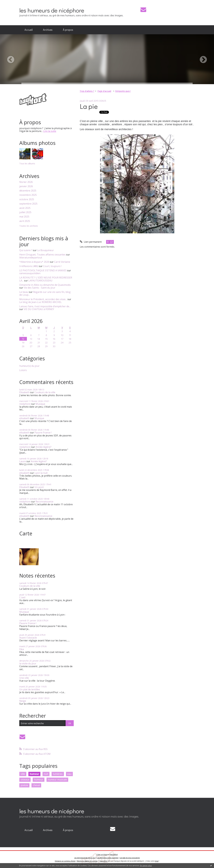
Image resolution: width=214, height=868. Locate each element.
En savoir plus (146, 866)
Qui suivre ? (26, 250)
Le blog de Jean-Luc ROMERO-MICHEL (40, 302)
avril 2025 (25, 221)
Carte (26, 533)
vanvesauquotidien (30, 273)
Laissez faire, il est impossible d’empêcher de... (45, 306)
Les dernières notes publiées (108, 858)
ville (23, 774)
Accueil (29, 30)
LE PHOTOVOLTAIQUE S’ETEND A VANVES (43, 270)
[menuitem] (29, 30)
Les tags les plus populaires (130, 858)
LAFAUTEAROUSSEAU (40, 281)
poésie (24, 785)
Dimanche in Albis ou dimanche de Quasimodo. (45, 285)
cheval (36, 785)
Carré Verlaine (62, 262)
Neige (23, 701)
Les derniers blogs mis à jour (85, 858)
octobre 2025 (27, 199)
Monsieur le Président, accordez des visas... (43, 299)
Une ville (24, 678)
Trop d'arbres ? (87, 91)
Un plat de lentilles (30, 689)
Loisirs (23, 370)
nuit (46, 774)
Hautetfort (114, 854)
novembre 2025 (28, 195)
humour (39, 780)
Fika (22, 649)
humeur (34, 774)
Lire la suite (50, 131)
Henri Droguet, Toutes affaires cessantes (42, 255)
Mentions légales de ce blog (87, 861)
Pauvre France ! (43, 433)
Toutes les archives (29, 226)
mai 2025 (24, 217)
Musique (40, 404)
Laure (23, 461)
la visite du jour (28, 663)
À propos (68, 30)
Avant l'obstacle (28, 638)
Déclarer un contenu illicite (65, 861)
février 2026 (26, 182)
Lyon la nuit (41, 473)
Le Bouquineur (45, 250)
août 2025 (25, 208)
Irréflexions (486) (29, 266)
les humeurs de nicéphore (52, 10)
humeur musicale (57, 780)
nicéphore (25, 404)
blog (157, 861)
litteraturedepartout (31, 258)
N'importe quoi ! (123, 91)
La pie (89, 106)
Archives (48, 30)
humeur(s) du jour (29, 366)
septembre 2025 (28, 204)
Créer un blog (102, 854)
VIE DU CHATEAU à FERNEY (39, 309)
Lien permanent (91, 242)
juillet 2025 (25, 212)
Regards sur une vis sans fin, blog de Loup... (45, 293)
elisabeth (24, 418)
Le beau (24, 292)
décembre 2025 (28, 191)
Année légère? (43, 447)
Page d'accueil (104, 91)
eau (69, 774)
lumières (58, 774)
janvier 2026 (26, 186)
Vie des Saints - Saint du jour (39, 288)
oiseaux (25, 780)
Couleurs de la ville (45, 392)
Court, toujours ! (52, 266)
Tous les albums (27, 163)
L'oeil (22, 597)
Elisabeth (24, 392)
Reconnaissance (44, 502)
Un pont (39, 487)
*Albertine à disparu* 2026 (34, 262)
